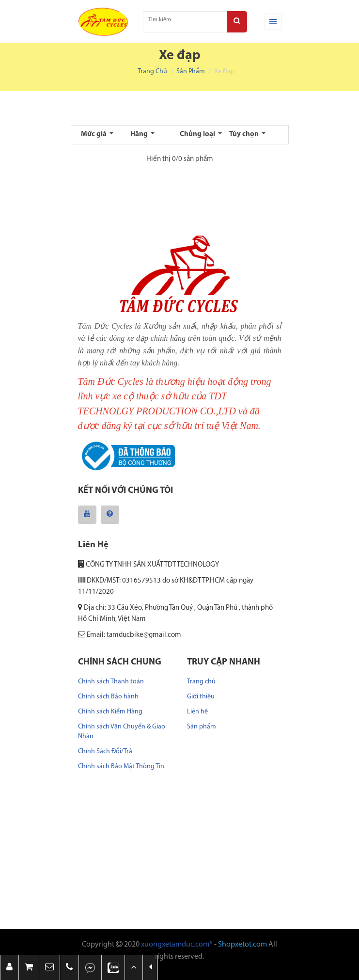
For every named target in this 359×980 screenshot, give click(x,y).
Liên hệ (197, 712)
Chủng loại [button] (198, 134)
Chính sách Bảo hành (108, 697)
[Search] (237, 22)
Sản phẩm (191, 71)
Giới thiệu (201, 697)
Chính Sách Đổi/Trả (105, 751)
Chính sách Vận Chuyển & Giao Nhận (122, 732)
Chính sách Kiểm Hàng (110, 712)
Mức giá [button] (94, 134)
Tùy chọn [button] (245, 134)
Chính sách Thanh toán (111, 682)
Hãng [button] (140, 134)
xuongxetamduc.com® (177, 945)
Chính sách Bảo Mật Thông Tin (121, 767)
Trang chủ (152, 71)
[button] (49, 968)
